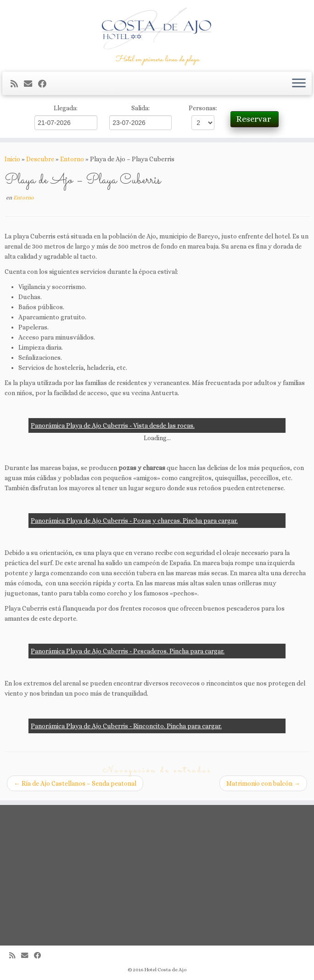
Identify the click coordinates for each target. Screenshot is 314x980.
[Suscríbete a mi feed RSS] (17, 84)
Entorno (72, 159)
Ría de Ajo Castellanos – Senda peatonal (75, 783)
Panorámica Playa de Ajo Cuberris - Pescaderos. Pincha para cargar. (128, 651)
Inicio (12, 159)
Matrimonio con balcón (263, 783)
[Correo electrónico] (31, 84)
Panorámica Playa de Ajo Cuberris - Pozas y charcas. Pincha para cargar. (134, 521)
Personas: (203, 108)
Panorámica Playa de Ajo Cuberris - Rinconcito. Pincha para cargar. (126, 726)
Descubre (40, 159)
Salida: (140, 108)
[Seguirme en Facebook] (45, 84)
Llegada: (66, 108)
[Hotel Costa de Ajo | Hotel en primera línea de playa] (157, 28)
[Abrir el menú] (299, 84)
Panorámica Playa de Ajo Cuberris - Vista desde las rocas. (113, 425)
